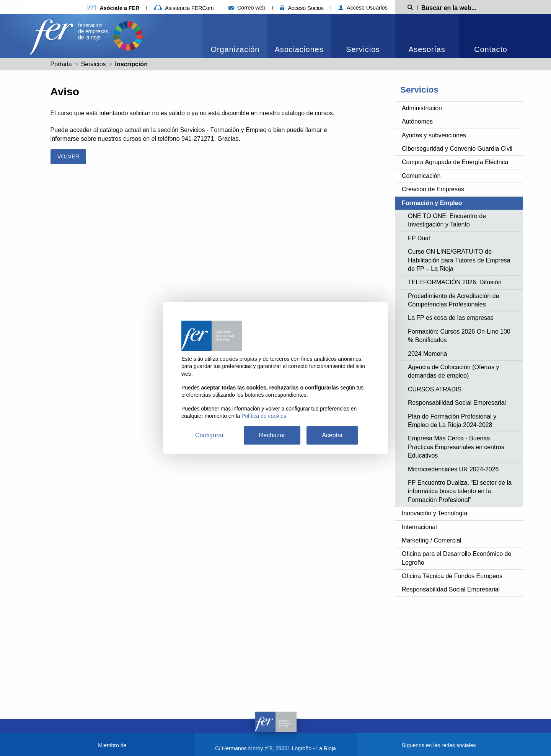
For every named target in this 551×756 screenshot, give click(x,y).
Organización (235, 49)
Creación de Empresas (433, 189)
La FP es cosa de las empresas (451, 318)
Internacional (419, 527)
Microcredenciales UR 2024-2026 (453, 469)
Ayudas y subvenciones (434, 135)
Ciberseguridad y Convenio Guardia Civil (457, 149)
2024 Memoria (427, 354)
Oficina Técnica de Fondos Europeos (452, 576)
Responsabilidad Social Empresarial (457, 403)
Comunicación (421, 176)
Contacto (491, 49)
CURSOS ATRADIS (435, 389)
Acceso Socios (302, 8)
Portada (61, 64)
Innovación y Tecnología (434, 513)
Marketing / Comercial (432, 540)
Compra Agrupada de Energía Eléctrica (455, 162)
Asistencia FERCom (184, 8)
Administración (422, 108)
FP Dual (419, 238)
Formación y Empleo (432, 203)
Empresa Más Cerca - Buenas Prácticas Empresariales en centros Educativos (456, 447)
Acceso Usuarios (363, 8)
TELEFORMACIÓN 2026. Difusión (455, 282)
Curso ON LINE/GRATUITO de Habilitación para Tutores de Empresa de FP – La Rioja (459, 260)
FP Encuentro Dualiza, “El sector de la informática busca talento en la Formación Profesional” (460, 491)
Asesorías (427, 49)
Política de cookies (264, 416)
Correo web (247, 8)
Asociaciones (299, 49)
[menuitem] (235, 36)
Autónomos (417, 121)
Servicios (363, 49)
